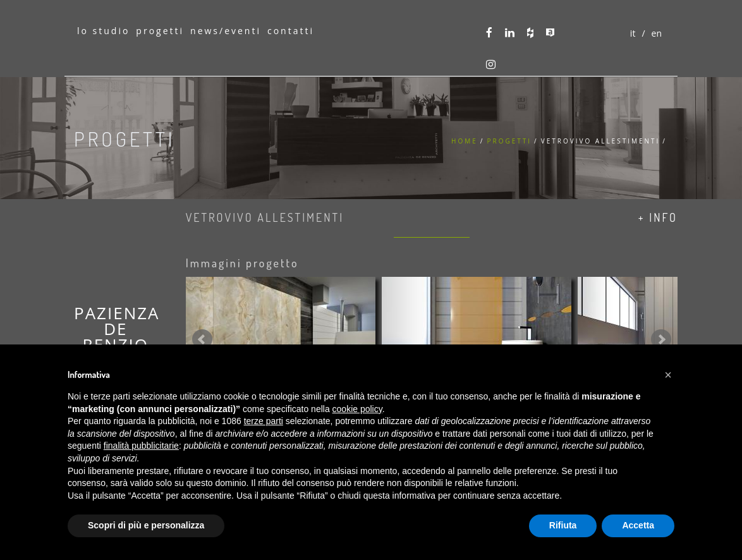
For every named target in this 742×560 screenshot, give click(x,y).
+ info (658, 217)
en (657, 33)
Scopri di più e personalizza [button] (146, 525)
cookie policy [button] (357, 409)
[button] (668, 375)
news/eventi (226, 31)
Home (465, 141)
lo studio (103, 31)
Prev (202, 339)
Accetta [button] (638, 525)
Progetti (509, 141)
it (633, 33)
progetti (160, 31)
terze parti (264, 421)
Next (661, 339)
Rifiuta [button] (563, 525)
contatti (291, 31)
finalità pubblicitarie (141, 446)
